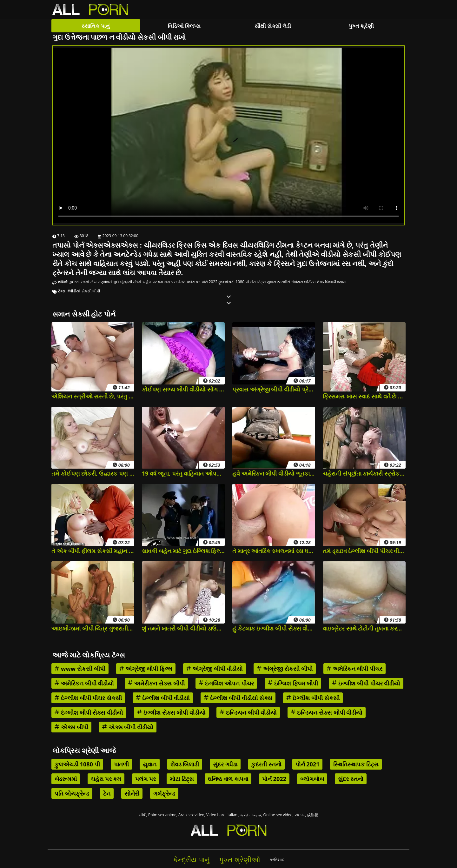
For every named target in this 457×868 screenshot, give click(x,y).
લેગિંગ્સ (310, 282)
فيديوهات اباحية (251, 815)
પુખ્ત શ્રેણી (361, 26)
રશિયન (297, 282)
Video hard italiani (222, 815)
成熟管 (313, 815)
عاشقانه (300, 815)
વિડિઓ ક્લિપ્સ (184, 26)
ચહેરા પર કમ (153, 282)
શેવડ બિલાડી (326, 282)
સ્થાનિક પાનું (96, 26)
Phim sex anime (162, 815)
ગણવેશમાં (105, 282)
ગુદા (116, 282)
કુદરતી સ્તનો (79, 282)
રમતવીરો (284, 282)
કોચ (93, 282)
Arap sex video (191, 815)
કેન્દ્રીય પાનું (191, 860)
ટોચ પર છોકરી (175, 282)
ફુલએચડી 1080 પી (234, 282)
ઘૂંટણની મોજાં (131, 282)
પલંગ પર (193, 282)
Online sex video (278, 815)
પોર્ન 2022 (210, 282)
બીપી (142, 815)
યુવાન (272, 282)
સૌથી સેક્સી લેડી (273, 26)
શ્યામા (342, 282)
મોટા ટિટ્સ (258, 282)
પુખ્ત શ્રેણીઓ (240, 860)
